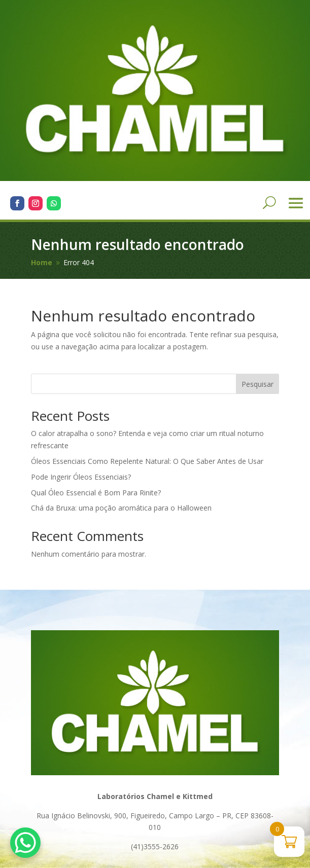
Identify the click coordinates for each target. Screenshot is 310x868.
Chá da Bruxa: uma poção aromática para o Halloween (121, 508)
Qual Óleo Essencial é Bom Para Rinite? (96, 493)
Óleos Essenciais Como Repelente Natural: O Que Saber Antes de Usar (147, 461)
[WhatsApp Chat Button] (25, 843)
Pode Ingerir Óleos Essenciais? (81, 477)
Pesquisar (257, 384)
